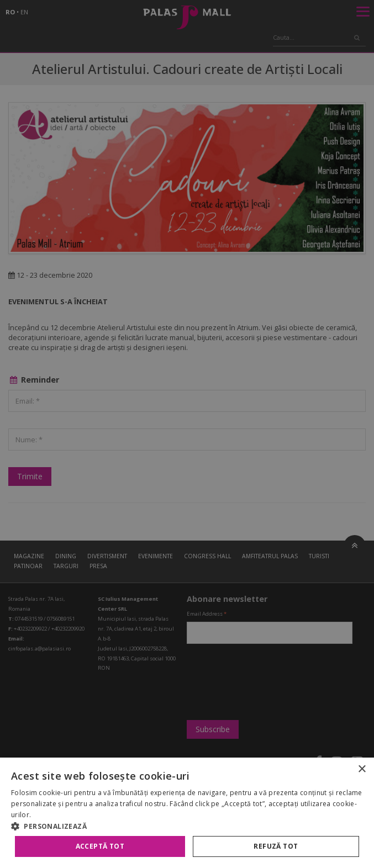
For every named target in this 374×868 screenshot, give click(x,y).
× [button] (362, 769)
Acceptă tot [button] (100, 846)
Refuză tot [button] (276, 846)
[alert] (187, 434)
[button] (187, 826)
